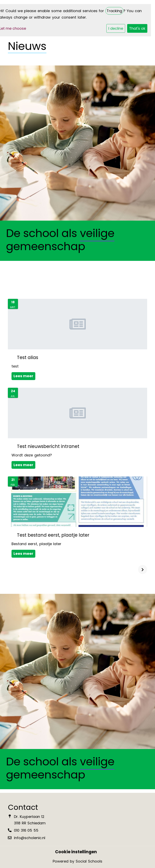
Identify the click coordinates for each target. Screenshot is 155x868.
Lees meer (23, 376)
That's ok (137, 28)
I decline (116, 28)
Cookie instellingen (76, 852)
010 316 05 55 (26, 830)
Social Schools (89, 861)
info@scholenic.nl (30, 838)
